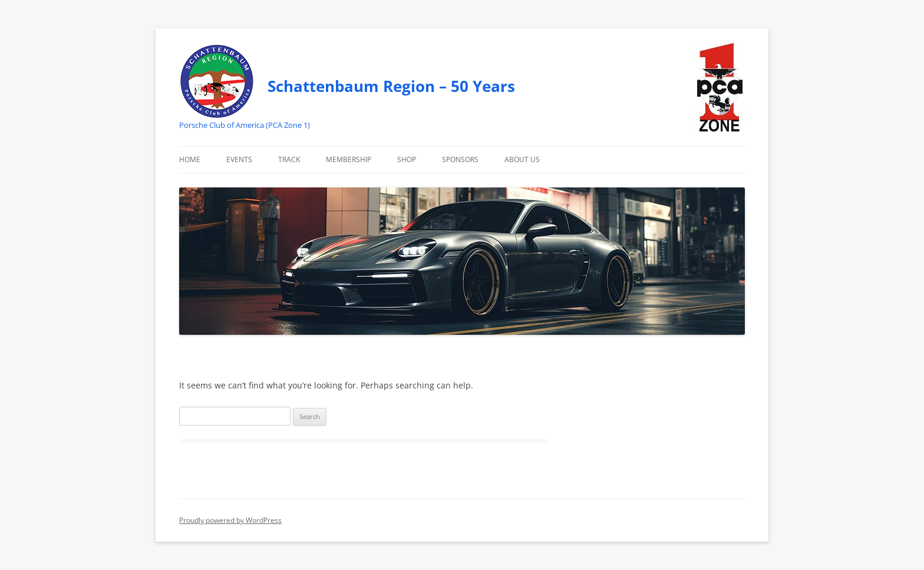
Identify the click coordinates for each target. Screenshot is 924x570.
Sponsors (460, 159)
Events (239, 159)
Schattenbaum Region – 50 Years (391, 86)
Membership (349, 159)
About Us (522, 159)
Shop (407, 159)
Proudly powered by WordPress (230, 520)
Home (190, 159)
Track (289, 159)
